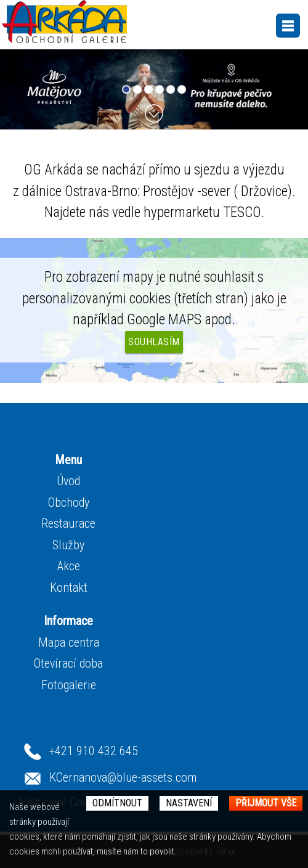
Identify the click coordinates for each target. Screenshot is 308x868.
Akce (69, 566)
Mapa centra (69, 642)
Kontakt (69, 588)
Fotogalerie (69, 685)
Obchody (69, 502)
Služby (68, 545)
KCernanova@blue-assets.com (123, 777)
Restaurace (68, 523)
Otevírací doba (68, 663)
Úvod (68, 481)
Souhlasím (154, 342)
